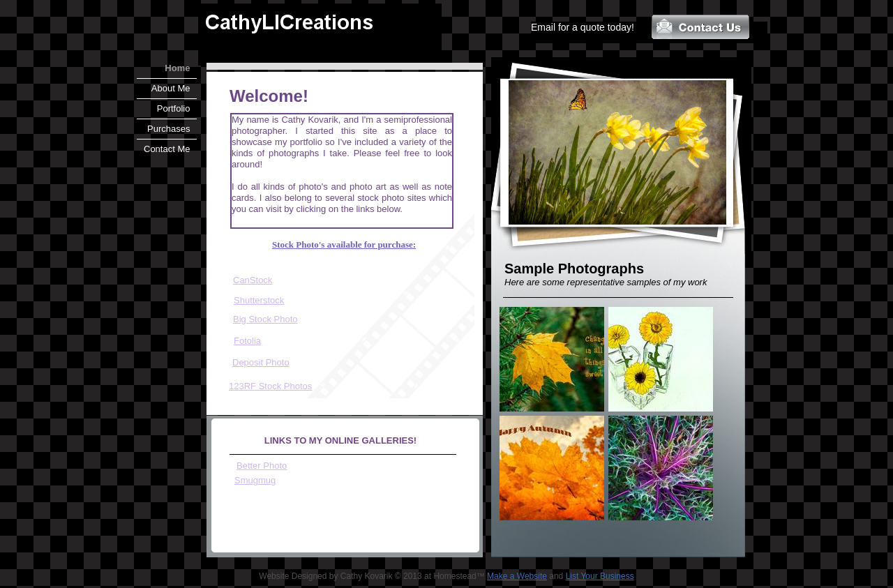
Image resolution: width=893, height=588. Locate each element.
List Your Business (600, 576)
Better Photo (262, 466)
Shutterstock (259, 300)
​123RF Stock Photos (270, 386)
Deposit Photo (261, 362)
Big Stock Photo (265, 319)
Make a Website (517, 576)
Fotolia (247, 341)
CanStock (253, 280)
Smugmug (255, 480)
